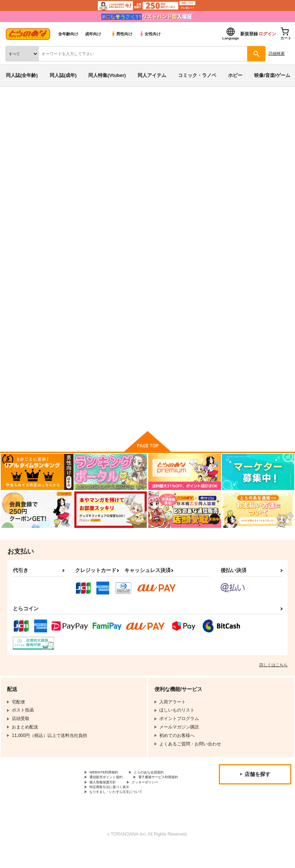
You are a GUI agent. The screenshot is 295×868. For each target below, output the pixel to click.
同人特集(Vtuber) (107, 75)
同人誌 (44, 106)
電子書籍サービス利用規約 (116, 793)
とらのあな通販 (17, 106)
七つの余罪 (227, 148)
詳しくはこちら (273, 673)
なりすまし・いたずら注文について (125, 812)
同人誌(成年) (63, 75)
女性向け (150, 34)
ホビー (235, 75)
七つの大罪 (104, 134)
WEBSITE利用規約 (108, 781)
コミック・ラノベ (197, 75)
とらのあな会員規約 (163, 781)
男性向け (122, 34)
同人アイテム (152, 75)
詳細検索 (277, 53)
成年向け (93, 34)
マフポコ (252, 148)
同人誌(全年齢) (22, 75)
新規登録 (249, 34)
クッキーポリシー (158, 800)
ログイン (267, 34)
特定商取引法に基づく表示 (116, 806)
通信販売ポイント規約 (111, 787)
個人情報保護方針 (107, 800)
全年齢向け (68, 34)
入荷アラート (25, 117)
